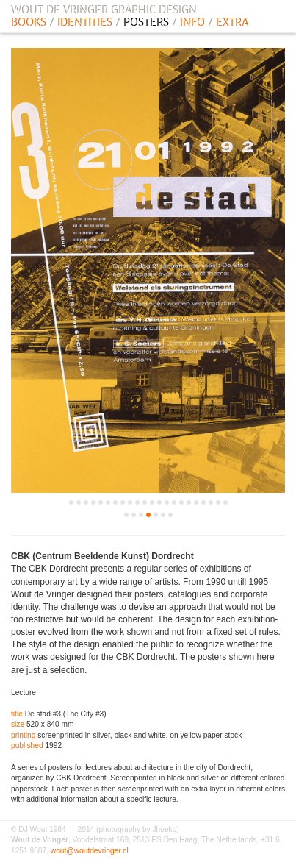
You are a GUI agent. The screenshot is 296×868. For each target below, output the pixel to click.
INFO (192, 22)
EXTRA (232, 22)
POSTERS (146, 22)
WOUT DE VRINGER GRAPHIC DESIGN (104, 10)
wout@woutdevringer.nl (90, 851)
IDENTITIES (85, 22)
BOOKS (29, 22)
